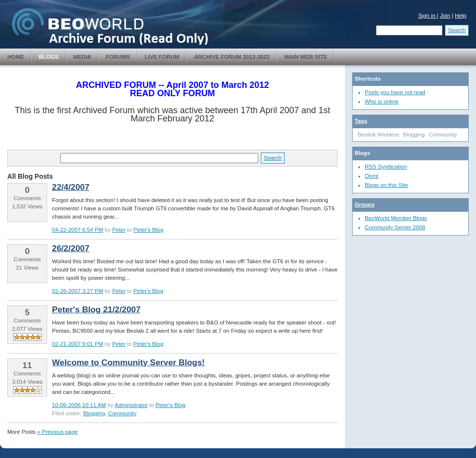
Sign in (428, 16)
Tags (361, 121)
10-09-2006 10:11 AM (79, 405)
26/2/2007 (71, 248)
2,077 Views (27, 329)
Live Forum (162, 57)
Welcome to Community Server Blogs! (128, 362)
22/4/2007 (71, 187)
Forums (118, 57)
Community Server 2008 (395, 227)
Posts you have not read (395, 92)
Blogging (94, 413)
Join (445, 16)
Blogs (49, 57)
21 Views (27, 268)
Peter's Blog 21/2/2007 (96, 309)
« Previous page (58, 432)
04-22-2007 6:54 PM (77, 230)
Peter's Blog (149, 230)
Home (16, 57)
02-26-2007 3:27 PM (77, 291)
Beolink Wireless (378, 135)
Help (460, 16)
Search (457, 30)
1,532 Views (27, 206)
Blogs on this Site (386, 185)
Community (122, 413)
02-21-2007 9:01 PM (77, 344)
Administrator (131, 405)
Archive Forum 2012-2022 (232, 57)
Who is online (382, 102)
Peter (119, 230)
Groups (365, 204)
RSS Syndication (386, 167)
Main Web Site (306, 57)
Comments (27, 198)
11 (27, 365)
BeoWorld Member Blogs (396, 218)
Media (82, 57)
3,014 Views (27, 382)
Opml (372, 176)
